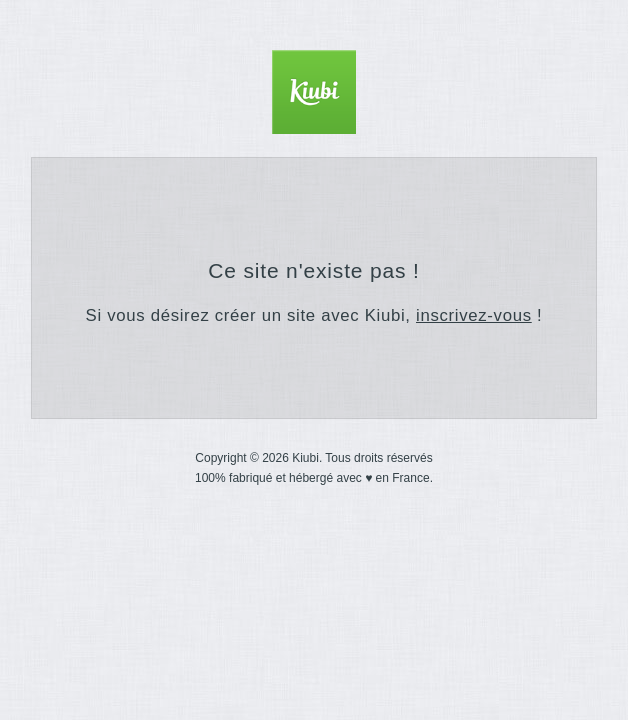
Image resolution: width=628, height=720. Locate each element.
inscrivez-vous (474, 315)
